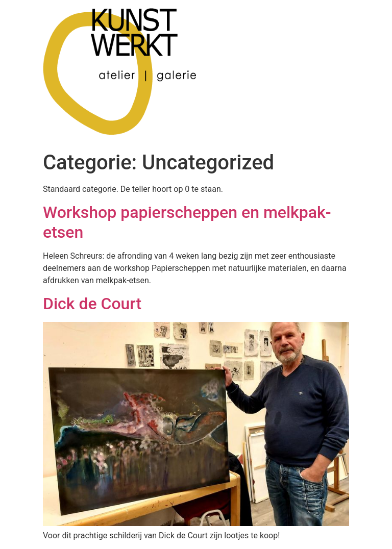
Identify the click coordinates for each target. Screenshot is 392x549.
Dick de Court (92, 304)
